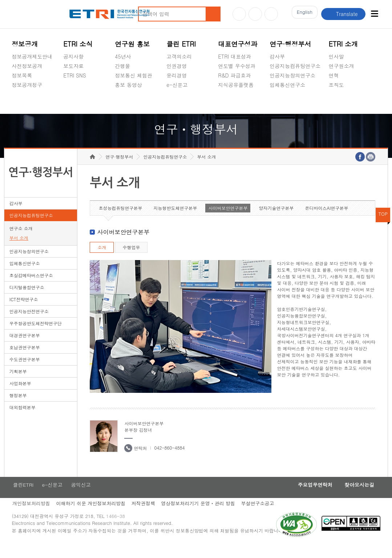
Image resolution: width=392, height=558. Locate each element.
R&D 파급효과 (234, 75)
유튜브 (239, 14)
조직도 (336, 85)
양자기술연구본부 (276, 219)
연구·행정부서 (290, 44)
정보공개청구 (27, 85)
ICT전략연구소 (24, 310)
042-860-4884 (169, 459)
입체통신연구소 (287, 85)
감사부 (277, 56)
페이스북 (271, 14)
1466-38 (118, 530)
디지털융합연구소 (27, 298)
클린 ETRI (181, 44)
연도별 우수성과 (237, 66)
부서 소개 (19, 249)
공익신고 (177, 102)
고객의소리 (179, 56)
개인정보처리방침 (31, 516)
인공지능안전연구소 (29, 322)
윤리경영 (177, 75)
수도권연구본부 (25, 370)
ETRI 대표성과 (235, 56)
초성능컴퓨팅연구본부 (120, 219)
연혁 (334, 75)
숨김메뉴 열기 (15, 93)
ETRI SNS (74, 75)
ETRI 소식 (78, 44)
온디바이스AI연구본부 (326, 219)
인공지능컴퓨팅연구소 (295, 66)
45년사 (123, 56)
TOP (383, 225)
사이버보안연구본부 (228, 219)
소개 (102, 258)
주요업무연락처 (310, 497)
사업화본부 (20, 394)
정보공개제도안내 (32, 56)
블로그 (255, 14)
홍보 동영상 (128, 85)
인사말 (336, 56)
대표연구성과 (238, 44)
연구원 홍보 (132, 44)
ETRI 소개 (343, 44)
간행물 (122, 66)
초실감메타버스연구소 (295, 102)
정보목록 (22, 75)
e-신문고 (177, 85)
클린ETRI (22, 497)
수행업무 (131, 258)
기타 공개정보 (345, 102)
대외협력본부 (23, 418)
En (303, 14)
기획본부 (18, 382)
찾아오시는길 (357, 497)
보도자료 (73, 66)
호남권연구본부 (25, 358)
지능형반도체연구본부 (175, 219)
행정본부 (18, 406)
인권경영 (177, 66)
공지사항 (73, 56)
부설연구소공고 (262, 516)
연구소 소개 (21, 240)
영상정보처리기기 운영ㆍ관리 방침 (201, 516)
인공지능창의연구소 (292, 75)
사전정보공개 (27, 66)
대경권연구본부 (25, 346)
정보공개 (25, 44)
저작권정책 (145, 516)
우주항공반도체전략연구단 (36, 334)
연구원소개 (342, 66)
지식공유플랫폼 (236, 85)
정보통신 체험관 (134, 75)
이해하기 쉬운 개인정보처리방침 (91, 516)
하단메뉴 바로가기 (0, 0)
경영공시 (22, 102)
